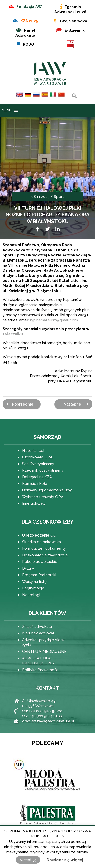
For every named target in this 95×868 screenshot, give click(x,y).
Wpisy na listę (34, 582)
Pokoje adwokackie (40, 562)
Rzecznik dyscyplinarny (43, 470)
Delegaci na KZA (37, 477)
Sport (59, 197)
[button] (7, 110)
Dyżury (28, 568)
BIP (71, 44)
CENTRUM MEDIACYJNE (44, 652)
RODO (29, 44)
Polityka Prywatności (41, 670)
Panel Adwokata (25, 33)
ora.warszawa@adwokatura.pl (48, 721)
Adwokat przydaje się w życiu (43, 642)
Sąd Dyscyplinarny (38, 464)
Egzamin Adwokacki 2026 (70, 9)
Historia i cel (33, 451)
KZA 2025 (29, 21)
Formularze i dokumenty (44, 548)
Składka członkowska (41, 542)
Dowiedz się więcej (65, 860)
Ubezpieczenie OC (39, 535)
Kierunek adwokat (38, 633)
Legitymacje (33, 588)
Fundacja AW (29, 7)
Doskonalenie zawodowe (45, 555)
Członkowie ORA (37, 457)
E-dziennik (75, 30)
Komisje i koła (35, 484)
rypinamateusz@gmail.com (54, 320)
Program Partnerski (39, 575)
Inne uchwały (34, 503)
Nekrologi (31, 595)
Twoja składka (73, 21)
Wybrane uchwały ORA (43, 497)
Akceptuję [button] (28, 860)
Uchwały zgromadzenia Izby (47, 490)
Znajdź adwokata (37, 627)
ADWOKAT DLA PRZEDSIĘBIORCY (38, 661)
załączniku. (13, 334)
